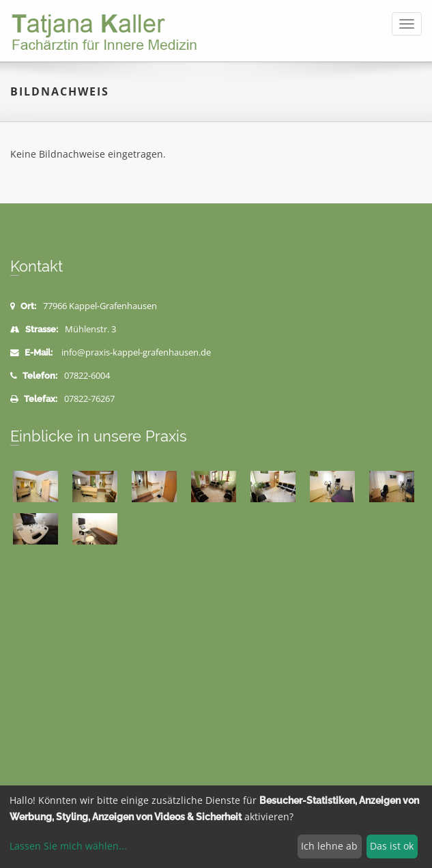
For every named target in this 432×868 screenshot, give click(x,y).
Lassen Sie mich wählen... (68, 846)
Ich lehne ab (329, 846)
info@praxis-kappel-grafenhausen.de (136, 352)
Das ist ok (392, 846)
